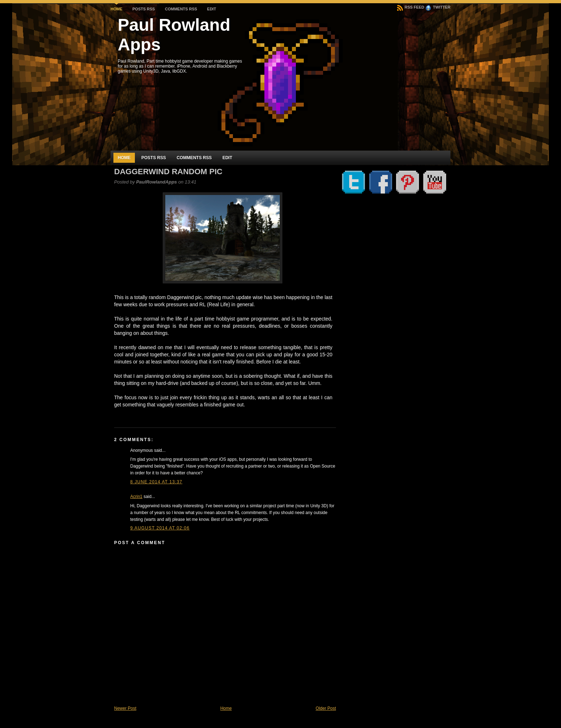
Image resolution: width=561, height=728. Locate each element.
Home (116, 9)
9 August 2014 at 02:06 (160, 528)
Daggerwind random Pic (168, 172)
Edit (212, 9)
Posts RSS (144, 9)
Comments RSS (181, 9)
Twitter (438, 7)
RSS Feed (411, 7)
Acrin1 (136, 497)
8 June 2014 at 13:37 (156, 482)
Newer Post (125, 708)
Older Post (326, 708)
